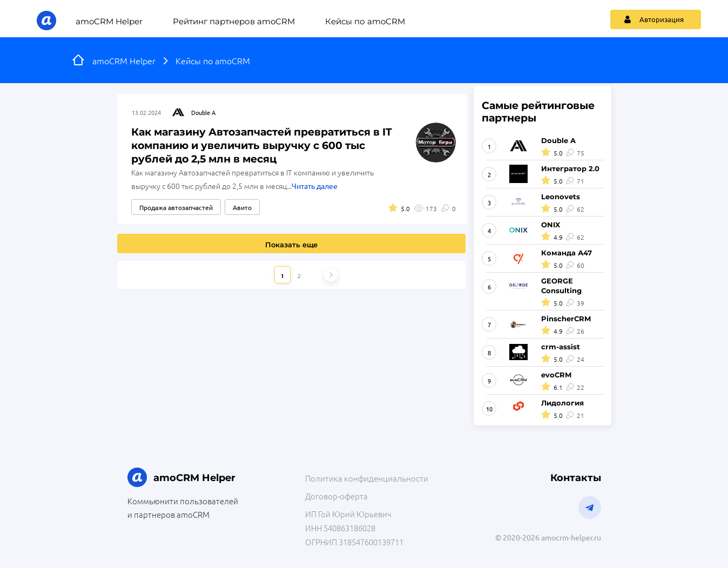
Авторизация (654, 19)
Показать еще (291, 245)
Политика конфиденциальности (367, 478)
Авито (242, 207)
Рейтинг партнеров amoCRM (234, 21)
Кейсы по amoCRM (365, 21)
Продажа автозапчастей (176, 207)
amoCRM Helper (109, 21)
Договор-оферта (336, 496)
